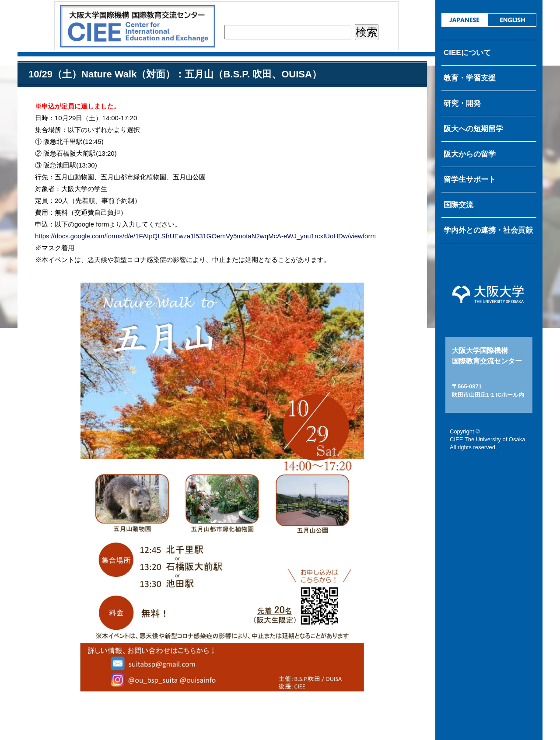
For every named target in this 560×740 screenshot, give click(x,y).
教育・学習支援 (470, 78)
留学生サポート (470, 180)
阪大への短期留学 (473, 129)
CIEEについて (467, 53)
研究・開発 (462, 103)
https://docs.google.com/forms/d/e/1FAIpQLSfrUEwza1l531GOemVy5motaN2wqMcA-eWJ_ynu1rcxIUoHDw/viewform (205, 236)
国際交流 (458, 205)
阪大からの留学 (470, 154)
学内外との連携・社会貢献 (488, 230)
